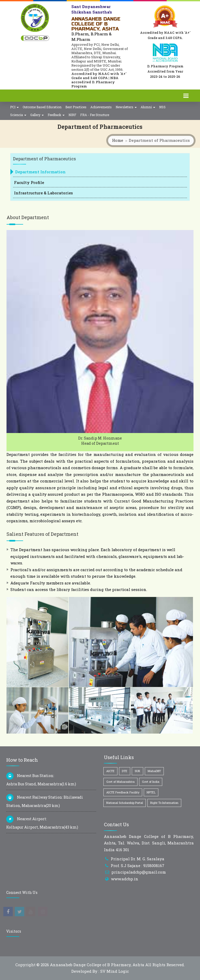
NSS (162, 107)
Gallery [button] (37, 115)
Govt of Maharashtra (120, 782)
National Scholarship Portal (125, 803)
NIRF (72, 115)
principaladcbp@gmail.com (139, 872)
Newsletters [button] (126, 107)
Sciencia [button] (18, 115)
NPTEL (151, 792)
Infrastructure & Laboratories (43, 193)
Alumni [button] (148, 107)
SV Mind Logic (115, 971)
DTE (125, 771)
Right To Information (164, 803)
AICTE (110, 771)
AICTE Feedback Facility (123, 792)
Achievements (101, 107)
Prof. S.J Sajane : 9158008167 (137, 866)
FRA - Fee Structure (95, 115)
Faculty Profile (29, 182)
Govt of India (151, 782)
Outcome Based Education (42, 107)
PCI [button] (14, 107)
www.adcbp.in (125, 879)
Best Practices (76, 107)
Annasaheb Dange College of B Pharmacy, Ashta (97, 965)
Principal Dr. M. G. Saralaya (137, 859)
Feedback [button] (56, 115)
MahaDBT (154, 771)
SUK (137, 771)
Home (118, 140)
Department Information (40, 172)
